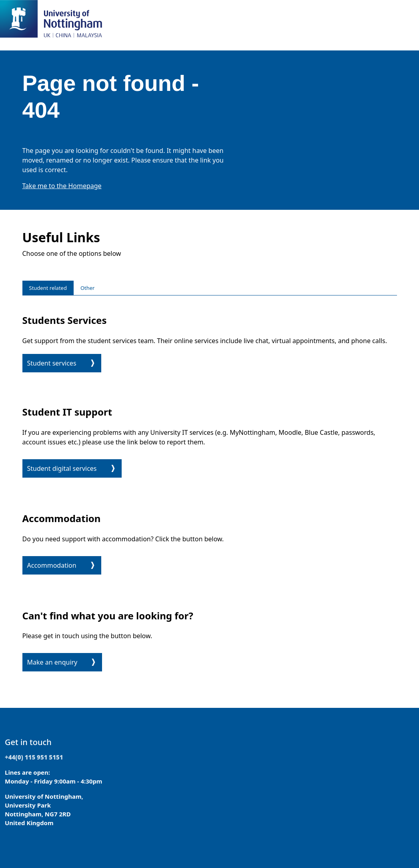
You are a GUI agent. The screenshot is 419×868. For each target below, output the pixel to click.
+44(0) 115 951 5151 (34, 757)
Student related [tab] (48, 288)
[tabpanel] (210, 492)
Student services (52, 363)
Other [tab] (88, 288)
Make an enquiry (52, 662)
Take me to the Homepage (62, 186)
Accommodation (52, 565)
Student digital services (62, 468)
